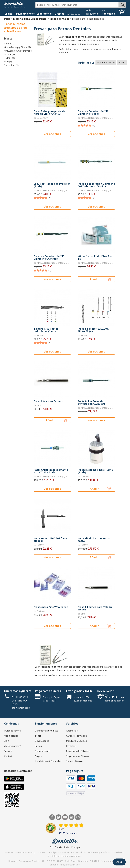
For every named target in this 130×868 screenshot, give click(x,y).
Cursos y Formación (77, 736)
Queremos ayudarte (18, 691)
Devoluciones (42, 741)
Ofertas (59, 14)
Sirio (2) (8, 61)
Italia (67, 847)
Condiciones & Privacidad (48, 761)
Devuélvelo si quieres (106, 693)
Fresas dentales (60, 19)
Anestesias (72, 731)
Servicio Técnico (74, 761)
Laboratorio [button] (45, 14)
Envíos (38, 746)
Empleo (8, 751)
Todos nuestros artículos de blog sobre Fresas (15, 28)
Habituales (108, 14)
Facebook (52, 817)
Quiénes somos (12, 731)
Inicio (7, 19)
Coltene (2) (10, 44)
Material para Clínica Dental (30, 19)
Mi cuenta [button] (93, 14)
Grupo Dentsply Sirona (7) (17, 47)
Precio (122, 62)
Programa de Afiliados (78, 751)
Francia (58, 847)
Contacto (9, 756)
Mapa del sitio (11, 736)
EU (51, 847)
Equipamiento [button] (25, 14)
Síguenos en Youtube (65, 817)
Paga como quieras (48, 691)
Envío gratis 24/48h (79, 691)
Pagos (38, 756)
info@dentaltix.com (21, 708)
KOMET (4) (9, 58)
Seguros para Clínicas (78, 756)
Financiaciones (43, 751)
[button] (9, 14)
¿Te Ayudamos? (12, 746)
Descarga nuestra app (18, 771)
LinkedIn (72, 817)
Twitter (59, 817)
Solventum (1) (11, 65)
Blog (6, 741)
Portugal (76, 847)
